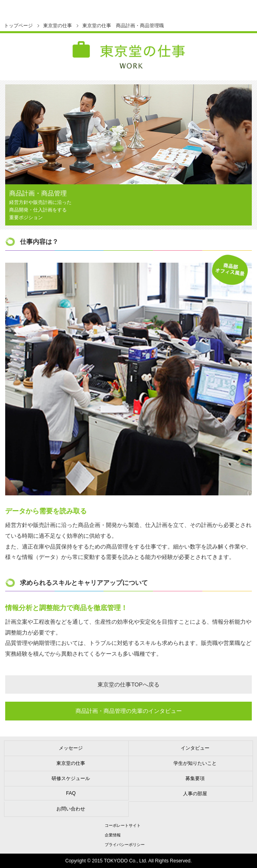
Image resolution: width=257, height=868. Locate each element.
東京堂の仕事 (58, 26)
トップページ (18, 26)
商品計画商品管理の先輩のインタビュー (129, 711)
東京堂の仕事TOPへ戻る (128, 684)
